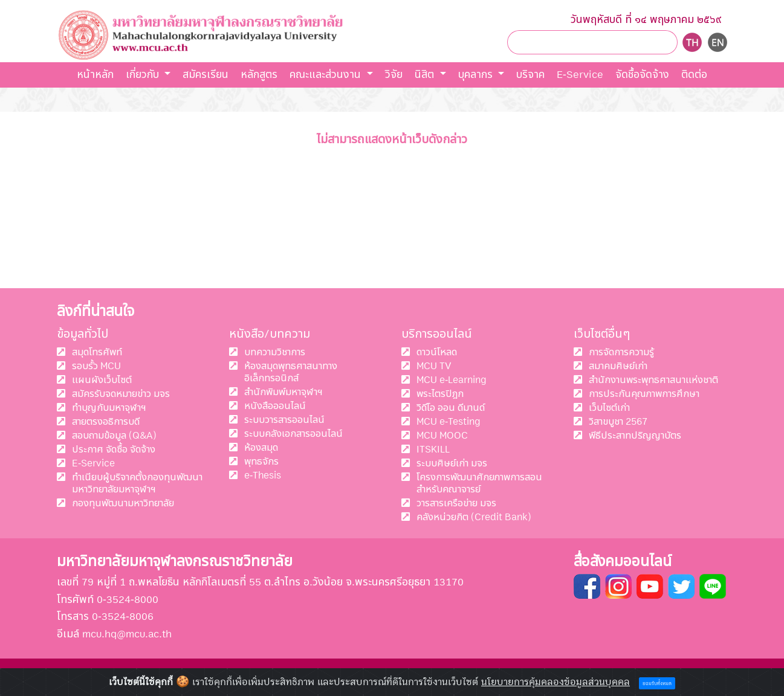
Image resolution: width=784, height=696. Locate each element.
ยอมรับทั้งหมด (657, 684)
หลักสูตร (259, 75)
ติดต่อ (694, 75)
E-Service (580, 75)
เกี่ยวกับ (144, 75)
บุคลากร (477, 75)
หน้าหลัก (95, 75)
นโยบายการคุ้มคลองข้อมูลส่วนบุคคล (556, 682)
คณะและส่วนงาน (327, 75)
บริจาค (530, 75)
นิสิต (426, 75)
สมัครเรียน (206, 75)
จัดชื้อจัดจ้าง (642, 75)
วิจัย (394, 75)
